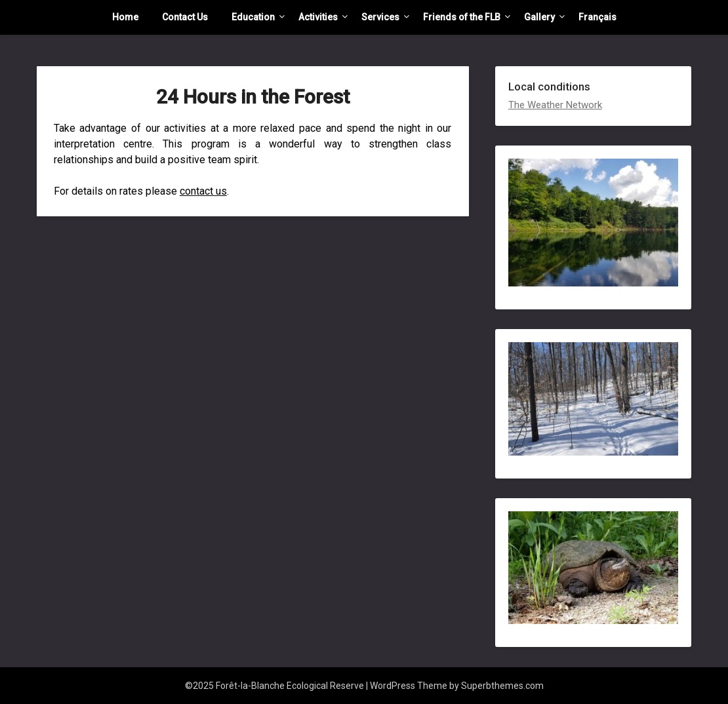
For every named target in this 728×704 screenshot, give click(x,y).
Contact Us (185, 17)
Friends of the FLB (462, 17)
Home (125, 17)
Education (253, 17)
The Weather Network (555, 105)
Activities (318, 17)
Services (380, 17)
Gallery (539, 17)
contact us (203, 191)
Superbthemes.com (502, 686)
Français (597, 17)
